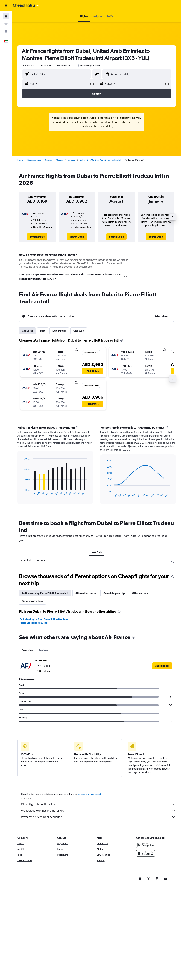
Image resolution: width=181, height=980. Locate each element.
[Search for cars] (6, 24)
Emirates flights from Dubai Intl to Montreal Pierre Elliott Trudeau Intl (44, 621)
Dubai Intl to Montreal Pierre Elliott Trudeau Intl (100, 160)
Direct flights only (90, 66)
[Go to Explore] (6, 31)
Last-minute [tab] (59, 331)
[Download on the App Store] (146, 853)
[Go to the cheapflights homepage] (26, 5)
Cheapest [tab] (27, 331)
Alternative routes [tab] (86, 593)
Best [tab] (43, 331)
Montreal (72, 160)
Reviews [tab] (43, 650)
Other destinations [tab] (32, 601)
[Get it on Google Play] (146, 845)
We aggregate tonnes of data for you (98, 811)
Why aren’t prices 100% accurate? (98, 817)
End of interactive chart (22, 493)
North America (34, 160)
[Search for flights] (6, 16)
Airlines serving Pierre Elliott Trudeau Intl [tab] (45, 593)
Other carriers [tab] (140, 593)
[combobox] (64, 66)
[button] (6, 5)
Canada (49, 160)
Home (20, 160)
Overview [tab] (27, 650)
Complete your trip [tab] (114, 593)
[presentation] (36, 183)
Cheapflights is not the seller (98, 804)
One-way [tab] (79, 331)
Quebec (60, 160)
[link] (37, 237)
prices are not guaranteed (89, 794)
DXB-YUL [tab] (97, 552)
